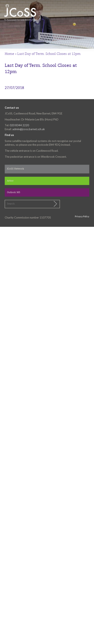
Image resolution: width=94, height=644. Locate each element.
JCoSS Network (16, 169)
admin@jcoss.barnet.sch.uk (29, 129)
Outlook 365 (14, 193)
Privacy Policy (82, 216)
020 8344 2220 (19, 125)
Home (9, 54)
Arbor (10, 181)
